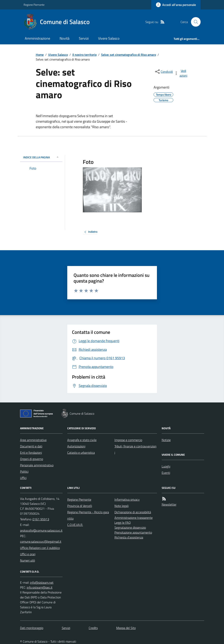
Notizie (166, 440)
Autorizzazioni (76, 446)
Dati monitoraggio (32, 628)
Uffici (23, 478)
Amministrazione (37, 38)
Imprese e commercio (128, 440)
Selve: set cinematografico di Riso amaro (129, 55)
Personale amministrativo (37, 465)
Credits (93, 628)
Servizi (84, 38)
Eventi (166, 473)
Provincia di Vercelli (80, 506)
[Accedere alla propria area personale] (176, 5)
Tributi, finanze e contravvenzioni (136, 449)
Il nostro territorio (84, 55)
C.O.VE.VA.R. (75, 525)
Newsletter (169, 504)
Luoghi (166, 466)
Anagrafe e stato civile (82, 440)
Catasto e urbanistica (81, 453)
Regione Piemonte (34, 5)
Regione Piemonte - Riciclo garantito (88, 515)
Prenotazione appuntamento (133, 532)
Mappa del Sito (126, 628)
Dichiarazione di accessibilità (133, 512)
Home (40, 55)
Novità (65, 38)
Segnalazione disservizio (130, 527)
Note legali (122, 506)
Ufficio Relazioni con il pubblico (40, 548)
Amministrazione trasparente (134, 518)
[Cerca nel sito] (194, 22)
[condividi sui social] (164, 72)
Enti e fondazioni (31, 453)
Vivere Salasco (109, 38)
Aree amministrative (33, 440)
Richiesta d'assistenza (129, 537)
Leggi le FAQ (123, 523)
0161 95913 (41, 519)
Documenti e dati (31, 446)
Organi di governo (32, 459)
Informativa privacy (127, 499)
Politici (24, 471)
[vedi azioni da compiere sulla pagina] (181, 73)
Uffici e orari (28, 554)
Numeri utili (28, 560)
